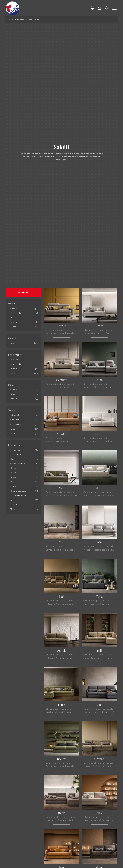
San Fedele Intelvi (19, 495)
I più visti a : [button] (15, 445)
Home (10, 19)
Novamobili (16, 322)
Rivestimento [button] (15, 355)
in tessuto (15, 373)
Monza (13, 486)
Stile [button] (11, 385)
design (14, 394)
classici (14, 390)
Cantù (13, 459)
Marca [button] (12, 304)
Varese (13, 509)
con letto (15, 420)
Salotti (37, 19)
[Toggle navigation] (114, 8)
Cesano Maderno (18, 464)
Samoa (13, 327)
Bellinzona (15, 450)
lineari (13, 429)
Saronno (14, 500)
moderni (14, 399)
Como (13, 468)
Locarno (14, 473)
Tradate (14, 504)
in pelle (14, 369)
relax (13, 433)
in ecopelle (16, 360)
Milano (13, 482)
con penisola (16, 424)
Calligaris (15, 308)
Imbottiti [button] (13, 338)
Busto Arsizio (16, 454)
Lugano (14, 477)
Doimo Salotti (16, 313)
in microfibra (16, 364)
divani (13, 343)
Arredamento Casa (24, 19)
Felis (12, 318)
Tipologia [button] (13, 411)
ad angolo (15, 415)
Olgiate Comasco (18, 491)
